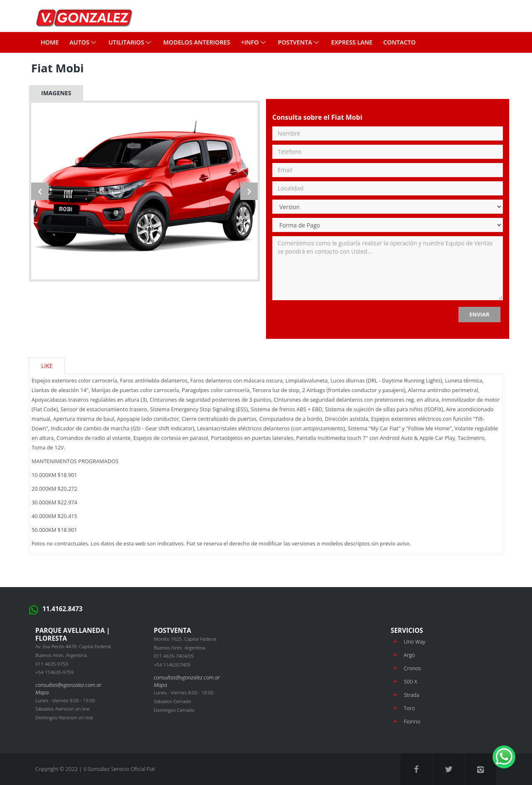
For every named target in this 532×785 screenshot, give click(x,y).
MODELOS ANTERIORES (197, 42)
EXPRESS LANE (352, 42)
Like (47, 366)
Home (50, 42)
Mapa (42, 692)
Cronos (412, 668)
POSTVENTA (299, 42)
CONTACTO (399, 42)
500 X (410, 681)
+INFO (254, 42)
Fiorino (412, 721)
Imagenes (56, 93)
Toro (409, 708)
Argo (409, 655)
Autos (84, 42)
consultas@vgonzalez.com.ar (68, 685)
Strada (411, 695)
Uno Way (414, 642)
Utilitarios (131, 42)
